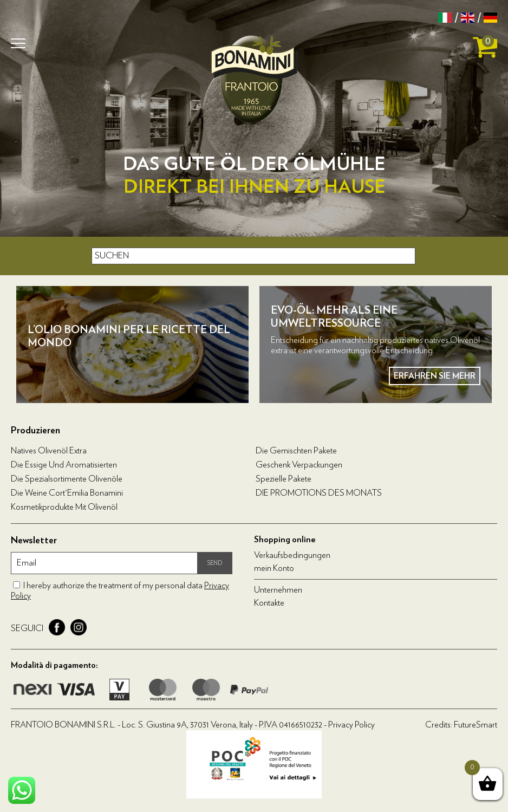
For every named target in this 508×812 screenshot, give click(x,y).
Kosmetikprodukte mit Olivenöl (64, 507)
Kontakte (269, 603)
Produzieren (35, 431)
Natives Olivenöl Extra (49, 451)
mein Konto (274, 568)
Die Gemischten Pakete (296, 451)
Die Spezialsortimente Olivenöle (67, 479)
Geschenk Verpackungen (299, 465)
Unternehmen (278, 590)
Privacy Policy (351, 725)
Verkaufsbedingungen (292, 555)
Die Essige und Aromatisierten (64, 465)
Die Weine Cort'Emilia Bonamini (67, 493)
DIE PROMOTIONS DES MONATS (319, 493)
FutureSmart (476, 725)
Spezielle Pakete (284, 479)
